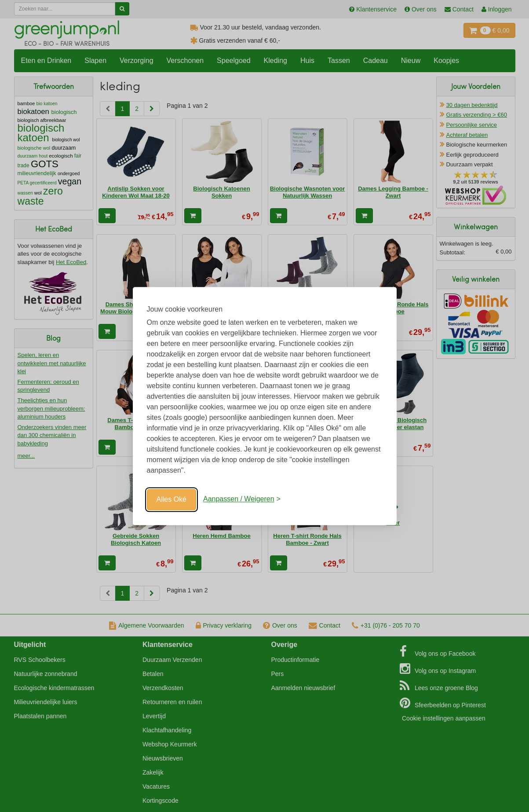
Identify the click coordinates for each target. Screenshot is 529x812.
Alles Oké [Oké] (171, 499)
